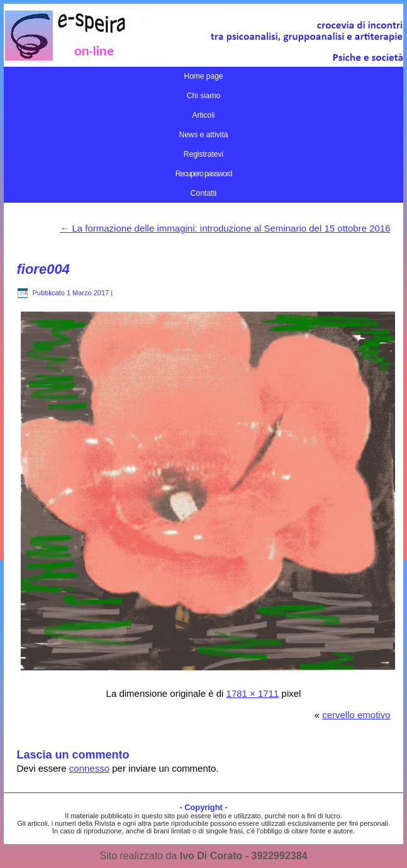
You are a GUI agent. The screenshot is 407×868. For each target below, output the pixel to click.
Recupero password (204, 174)
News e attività (203, 135)
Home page (203, 76)
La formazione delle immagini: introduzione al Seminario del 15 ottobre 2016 (225, 228)
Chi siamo (203, 96)
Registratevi (203, 154)
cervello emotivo (356, 715)
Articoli (203, 115)
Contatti (203, 193)
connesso (89, 768)
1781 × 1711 (253, 693)
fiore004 (43, 269)
